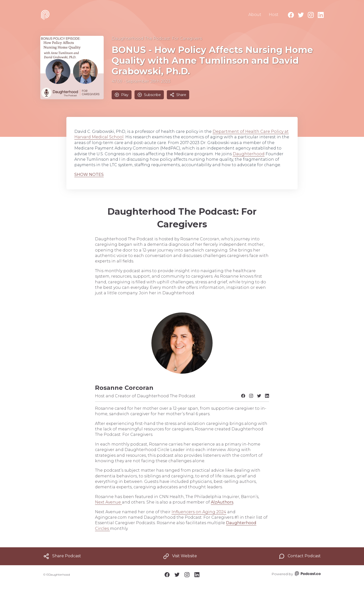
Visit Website (180, 556)
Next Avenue (108, 502)
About (255, 15)
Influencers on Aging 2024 (199, 512)
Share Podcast (62, 556)
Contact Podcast (300, 556)
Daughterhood (249, 154)
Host (274, 15)
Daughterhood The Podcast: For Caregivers (157, 38)
